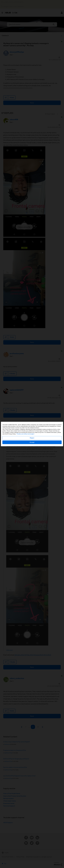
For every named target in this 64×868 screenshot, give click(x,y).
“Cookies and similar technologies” (25, 434)
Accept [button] (32, 442)
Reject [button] (32, 438)
